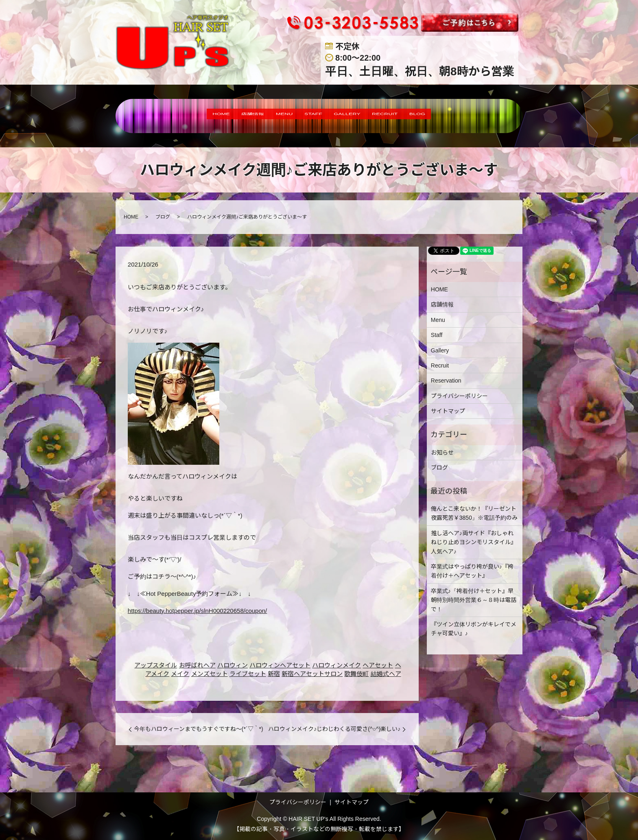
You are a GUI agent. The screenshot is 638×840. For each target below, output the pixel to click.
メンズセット (210, 674)
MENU (270, 116)
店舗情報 (227, 116)
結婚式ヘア (386, 674)
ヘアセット (378, 665)
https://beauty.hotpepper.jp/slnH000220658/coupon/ (198, 611)
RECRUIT (410, 116)
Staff (437, 335)
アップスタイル (156, 665)
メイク (180, 674)
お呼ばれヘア (197, 665)
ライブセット (248, 674)
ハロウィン (233, 665)
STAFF (310, 116)
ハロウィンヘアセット (280, 665)
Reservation (446, 381)
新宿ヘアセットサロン (312, 674)
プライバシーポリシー (459, 396)
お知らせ (442, 453)
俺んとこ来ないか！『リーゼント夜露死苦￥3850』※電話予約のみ (474, 513)
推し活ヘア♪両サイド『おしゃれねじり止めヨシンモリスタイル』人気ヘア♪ (474, 542)
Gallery (440, 350)
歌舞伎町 (356, 674)
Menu (438, 320)
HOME (184, 116)
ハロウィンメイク (336, 665)
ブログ (163, 217)
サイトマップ (448, 411)
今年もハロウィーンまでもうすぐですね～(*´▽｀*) (199, 729)
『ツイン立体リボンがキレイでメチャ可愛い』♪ (474, 629)
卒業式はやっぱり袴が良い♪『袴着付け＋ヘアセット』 (472, 571)
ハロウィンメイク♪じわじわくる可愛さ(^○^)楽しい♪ (334, 729)
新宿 (274, 674)
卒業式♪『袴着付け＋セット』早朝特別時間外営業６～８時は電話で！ (474, 600)
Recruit (440, 365)
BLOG (455, 116)
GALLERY (357, 116)
